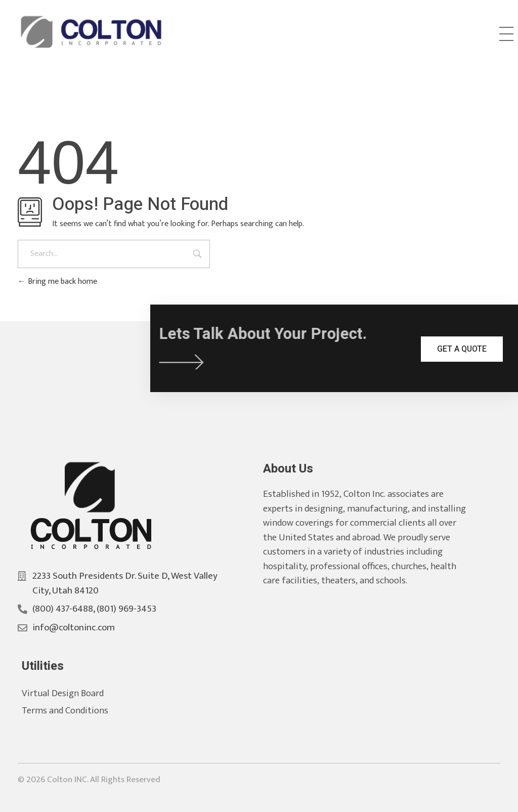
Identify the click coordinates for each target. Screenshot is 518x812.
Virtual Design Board (74, 693)
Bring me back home (57, 282)
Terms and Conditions (77, 711)
